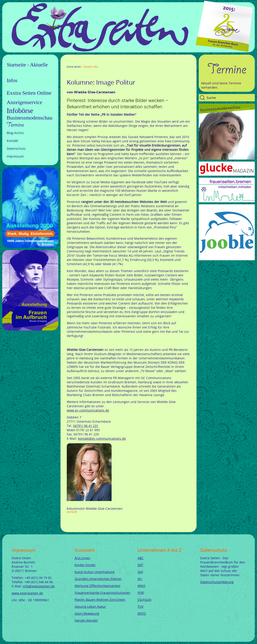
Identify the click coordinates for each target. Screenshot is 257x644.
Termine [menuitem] (15, 125)
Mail (95, 63)
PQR (141, 593)
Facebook (69, 63)
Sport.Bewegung (87, 613)
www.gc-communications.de (88, 410)
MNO (141, 586)
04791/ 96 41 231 (86, 426)
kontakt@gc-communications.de (102, 438)
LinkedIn (85, 63)
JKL (140, 579)
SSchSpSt (145, 600)
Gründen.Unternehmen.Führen (98, 579)
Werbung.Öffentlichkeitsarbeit (97, 586)
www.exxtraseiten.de (27, 593)
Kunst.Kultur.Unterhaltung (95, 572)
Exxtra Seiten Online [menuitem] (29, 93)
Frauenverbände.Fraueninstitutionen (102, 593)
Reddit (106, 63)
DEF (140, 565)
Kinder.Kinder (85, 565)
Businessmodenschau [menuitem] (30, 118)
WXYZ (142, 613)
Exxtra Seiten (74, 67)
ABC (141, 558)
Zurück (72, 512)
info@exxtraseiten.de (39, 586)
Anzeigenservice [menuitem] (25, 102)
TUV (140, 607)
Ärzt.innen (82, 558)
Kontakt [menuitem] (12, 141)
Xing (90, 63)
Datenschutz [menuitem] (16, 148)
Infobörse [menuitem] (20, 111)
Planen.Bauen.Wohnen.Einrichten (100, 600)
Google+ (79, 63)
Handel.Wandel (86, 620)
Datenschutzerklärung (217, 582)
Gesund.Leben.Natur (90, 607)
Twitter (74, 63)
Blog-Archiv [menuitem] (15, 133)
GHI (140, 572)
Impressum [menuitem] (15, 156)
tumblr (101, 63)
